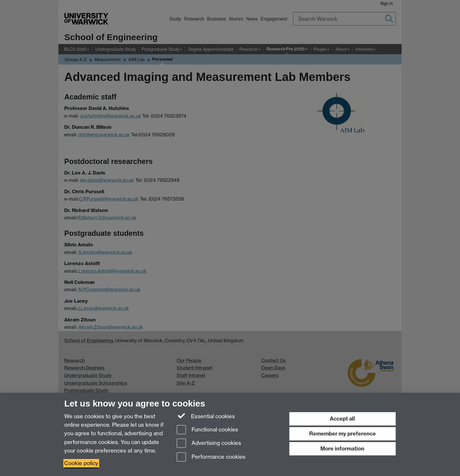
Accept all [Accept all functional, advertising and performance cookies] (342, 419)
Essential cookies (206, 416)
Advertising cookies (209, 444)
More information (342, 449)
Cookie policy (81, 463)
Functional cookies (207, 430)
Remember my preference (343, 434)
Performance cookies (211, 457)
